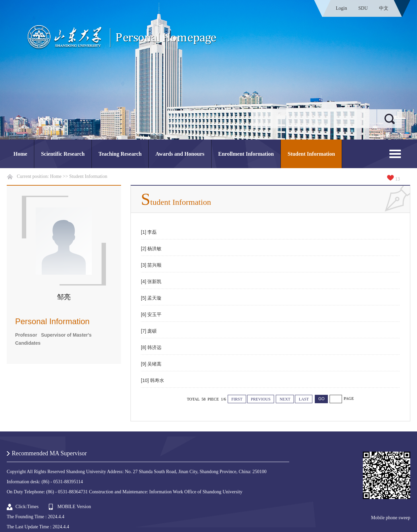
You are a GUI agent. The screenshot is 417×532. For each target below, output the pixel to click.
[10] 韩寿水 (153, 380)
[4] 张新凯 (151, 281)
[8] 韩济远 (151, 347)
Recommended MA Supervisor (49, 453)
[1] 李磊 (149, 232)
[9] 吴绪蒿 (151, 364)
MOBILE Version (74, 507)
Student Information (311, 154)
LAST (304, 399)
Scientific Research (63, 154)
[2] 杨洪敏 (151, 249)
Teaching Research (120, 154)
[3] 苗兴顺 (151, 265)
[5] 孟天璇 (151, 298)
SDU (363, 8)
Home (20, 154)
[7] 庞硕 (149, 331)
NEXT (285, 399)
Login (342, 8)
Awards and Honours (180, 154)
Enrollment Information (246, 154)
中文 (384, 8)
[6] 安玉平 (151, 314)
